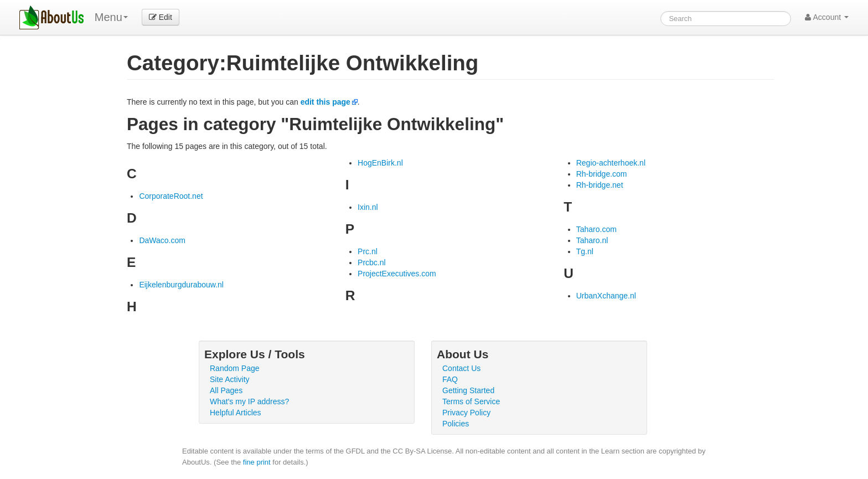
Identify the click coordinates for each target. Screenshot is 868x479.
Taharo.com (596, 229)
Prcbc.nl (372, 262)
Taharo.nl (592, 240)
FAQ (450, 379)
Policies (456, 424)
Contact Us (461, 368)
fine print (257, 462)
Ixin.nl (368, 207)
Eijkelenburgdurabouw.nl (181, 285)
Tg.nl (585, 251)
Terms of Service (471, 401)
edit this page (325, 102)
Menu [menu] (111, 17)
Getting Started (468, 390)
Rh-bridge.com (602, 174)
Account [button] (827, 17)
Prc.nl (368, 251)
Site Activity (230, 379)
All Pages (226, 390)
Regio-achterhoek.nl (611, 163)
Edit (161, 17)
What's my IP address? (249, 401)
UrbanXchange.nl (606, 296)
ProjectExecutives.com (397, 274)
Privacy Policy (466, 413)
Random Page (235, 368)
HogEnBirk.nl (380, 163)
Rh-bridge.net (600, 185)
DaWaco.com (162, 240)
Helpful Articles (236, 413)
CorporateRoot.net (171, 196)
